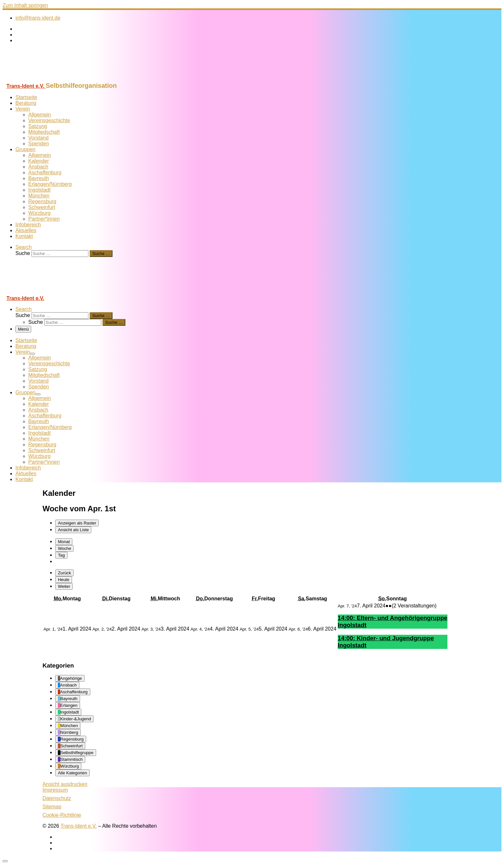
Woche (64, 548)
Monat (64, 542)
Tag (61, 555)
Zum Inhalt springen (25, 5)
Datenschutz (57, 798)
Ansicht (65, 784)
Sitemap (52, 807)
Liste (73, 530)
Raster (77, 523)
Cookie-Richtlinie (62, 815)
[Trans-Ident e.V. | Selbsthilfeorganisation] (43, 79)
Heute (64, 580)
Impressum (55, 790)
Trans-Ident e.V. (79, 826)
